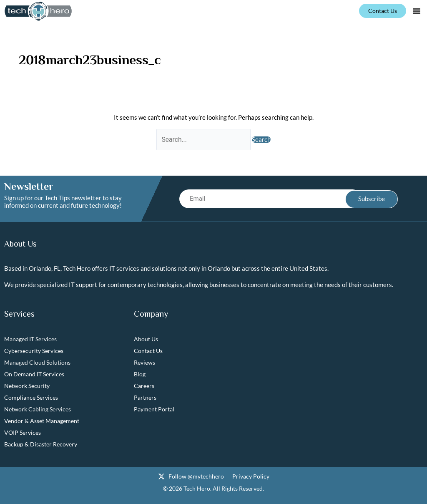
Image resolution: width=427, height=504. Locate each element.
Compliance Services (31, 398)
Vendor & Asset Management (42, 421)
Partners (145, 398)
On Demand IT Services (34, 374)
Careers (144, 386)
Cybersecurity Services (34, 351)
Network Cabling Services (38, 409)
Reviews (144, 363)
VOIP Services (23, 433)
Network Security (27, 386)
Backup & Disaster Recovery (41, 445)
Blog (140, 374)
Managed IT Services (30, 339)
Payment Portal (154, 409)
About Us (146, 339)
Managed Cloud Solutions (37, 363)
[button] (417, 11)
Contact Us (148, 351)
